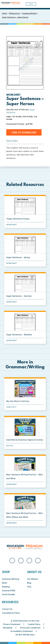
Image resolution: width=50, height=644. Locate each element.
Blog (29, 583)
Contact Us (7, 609)
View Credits (12, 141)
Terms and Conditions (30, 628)
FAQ (29, 587)
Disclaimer (8, 628)
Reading (6, 587)
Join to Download (24, 133)
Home (4, 14)
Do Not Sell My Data (25, 635)
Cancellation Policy (11, 613)
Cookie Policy (34, 624)
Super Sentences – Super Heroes (15, 17)
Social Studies (8, 595)
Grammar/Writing (29, 14)
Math (5, 583)
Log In (31, 4)
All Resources (14, 14)
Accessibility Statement (22, 631)
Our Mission (33, 579)
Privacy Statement (12, 624)
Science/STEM (9, 591)
